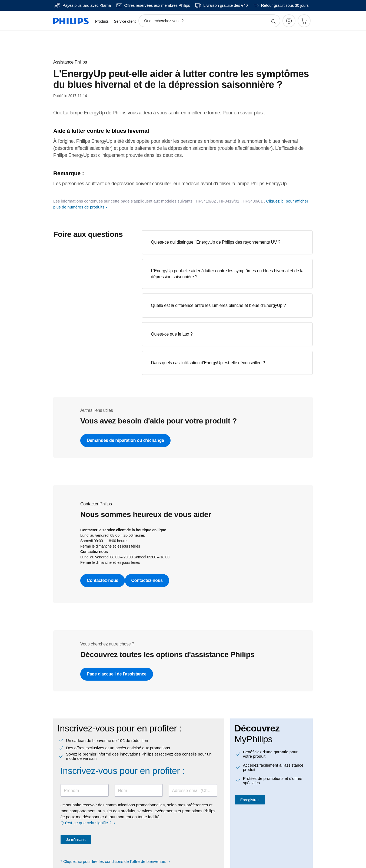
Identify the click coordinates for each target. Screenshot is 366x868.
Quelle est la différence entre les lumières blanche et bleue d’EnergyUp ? (218, 305)
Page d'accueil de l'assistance (117, 674)
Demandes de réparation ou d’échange (125, 440)
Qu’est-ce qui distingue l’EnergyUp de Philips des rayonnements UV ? (216, 242)
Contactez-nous (103, 580)
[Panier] (304, 21)
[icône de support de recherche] (273, 21)
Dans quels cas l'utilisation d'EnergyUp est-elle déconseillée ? (208, 363)
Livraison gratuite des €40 (225, 5)
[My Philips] (289, 21)
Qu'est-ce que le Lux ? (172, 334)
